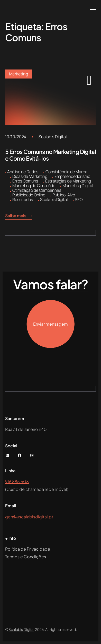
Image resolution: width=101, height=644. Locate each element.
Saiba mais (19, 216)
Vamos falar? (51, 284)
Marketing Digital (78, 186)
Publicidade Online (29, 195)
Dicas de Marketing (30, 176)
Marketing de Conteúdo (34, 186)
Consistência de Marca (66, 172)
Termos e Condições (26, 557)
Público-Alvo (64, 195)
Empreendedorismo (72, 176)
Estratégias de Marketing (68, 181)
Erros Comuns (25, 181)
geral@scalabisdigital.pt (29, 517)
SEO (79, 199)
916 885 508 (17, 481)
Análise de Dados (23, 172)
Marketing (19, 74)
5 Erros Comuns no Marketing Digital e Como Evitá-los (51, 155)
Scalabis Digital (53, 137)
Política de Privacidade (28, 549)
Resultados (23, 199)
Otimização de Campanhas (37, 190)
